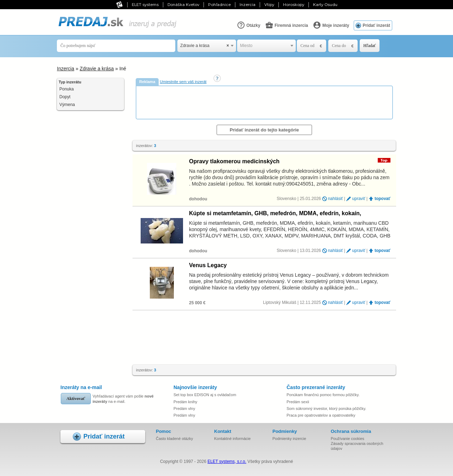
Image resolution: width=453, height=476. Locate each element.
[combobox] (207, 46)
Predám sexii (298, 402)
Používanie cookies (348, 439)
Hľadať (369, 46)
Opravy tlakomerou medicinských (234, 161)
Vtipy (269, 5)
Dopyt (65, 97)
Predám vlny (184, 409)
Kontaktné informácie (232, 439)
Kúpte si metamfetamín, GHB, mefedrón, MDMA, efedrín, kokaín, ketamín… (275, 213)
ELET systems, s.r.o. (227, 462)
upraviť (359, 199)
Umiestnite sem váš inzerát (183, 82)
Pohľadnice (219, 5)
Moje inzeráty (331, 25)
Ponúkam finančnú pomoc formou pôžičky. (323, 395)
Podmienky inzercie (289, 439)
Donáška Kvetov (183, 5)
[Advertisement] (265, 102)
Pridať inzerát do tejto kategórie (264, 130)
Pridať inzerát (376, 25)
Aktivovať (76, 399)
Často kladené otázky (174, 439)
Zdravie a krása (97, 69)
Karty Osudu (325, 5)
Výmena (67, 105)
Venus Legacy (208, 265)
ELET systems (145, 5)
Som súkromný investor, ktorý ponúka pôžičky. (326, 409)
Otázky (249, 25)
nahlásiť (336, 199)
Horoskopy (294, 5)
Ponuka (67, 89)
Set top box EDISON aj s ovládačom (205, 395)
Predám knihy (185, 402)
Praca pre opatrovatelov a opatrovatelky (321, 415)
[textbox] (266, 46)
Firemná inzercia (287, 25)
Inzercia (248, 5)
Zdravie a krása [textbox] (205, 46)
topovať (383, 199)
